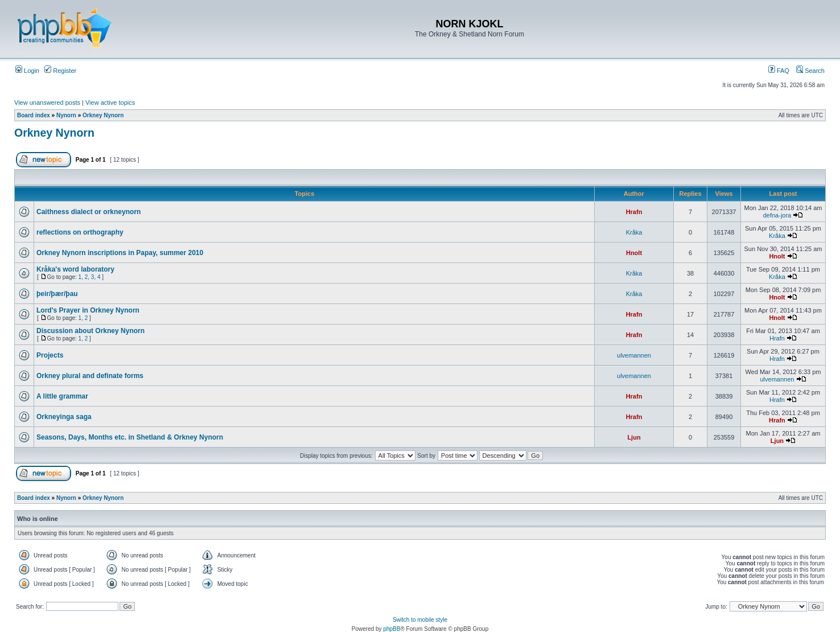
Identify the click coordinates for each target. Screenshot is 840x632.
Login (27, 71)
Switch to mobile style (420, 620)
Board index (34, 115)
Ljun (634, 437)
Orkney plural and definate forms (90, 376)
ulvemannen (634, 355)
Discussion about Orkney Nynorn (90, 331)
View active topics (110, 102)
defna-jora (777, 215)
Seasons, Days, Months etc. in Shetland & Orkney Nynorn (130, 437)
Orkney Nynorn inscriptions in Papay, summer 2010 (120, 253)
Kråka (634, 232)
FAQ (779, 71)
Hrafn (634, 212)
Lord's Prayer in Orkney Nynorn (88, 310)
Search (810, 71)
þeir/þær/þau (57, 294)
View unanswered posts (47, 102)
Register (60, 71)
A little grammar (62, 396)
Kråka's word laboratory (75, 269)
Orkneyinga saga (64, 417)
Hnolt (634, 253)
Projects (50, 355)
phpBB (392, 629)
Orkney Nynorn (103, 115)
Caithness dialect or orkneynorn (88, 212)
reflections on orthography (80, 232)
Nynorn (66, 115)
